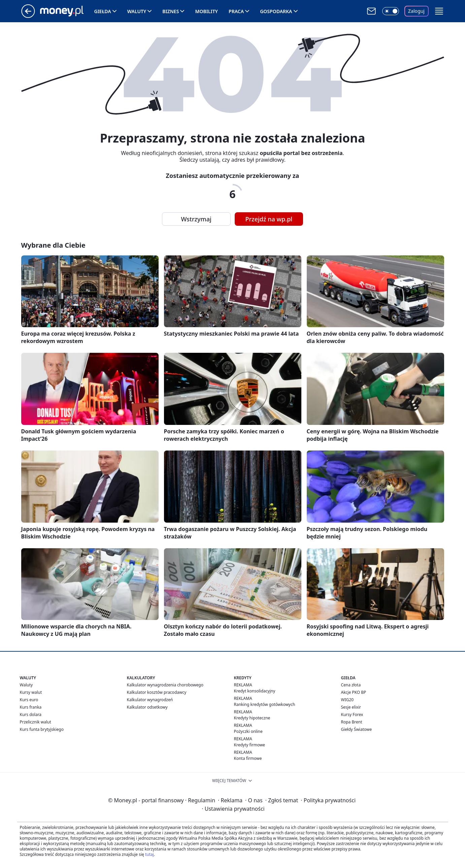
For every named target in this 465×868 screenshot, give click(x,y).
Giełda (103, 11)
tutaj (150, 854)
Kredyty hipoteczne (252, 718)
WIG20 (347, 700)
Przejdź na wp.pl (269, 219)
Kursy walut (31, 692)
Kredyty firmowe (250, 745)
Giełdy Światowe (357, 729)
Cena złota (351, 685)
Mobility (206, 11)
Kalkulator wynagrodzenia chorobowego (165, 685)
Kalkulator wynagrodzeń (150, 700)
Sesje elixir (351, 707)
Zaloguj (416, 11)
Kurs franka (31, 707)
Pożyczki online (248, 731)
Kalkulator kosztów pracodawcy (157, 692)
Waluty (137, 11)
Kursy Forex (352, 715)
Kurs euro (29, 700)
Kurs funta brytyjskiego (42, 729)
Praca (236, 11)
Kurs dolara (31, 715)
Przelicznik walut (36, 722)
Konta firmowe (248, 758)
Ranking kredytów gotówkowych (265, 704)
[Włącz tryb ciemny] (391, 11)
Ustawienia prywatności (233, 809)
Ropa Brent (352, 722)
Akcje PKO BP (354, 692)
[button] (439, 11)
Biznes (171, 11)
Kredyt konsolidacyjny (255, 691)
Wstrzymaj (196, 219)
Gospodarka (276, 11)
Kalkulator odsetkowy (147, 707)
